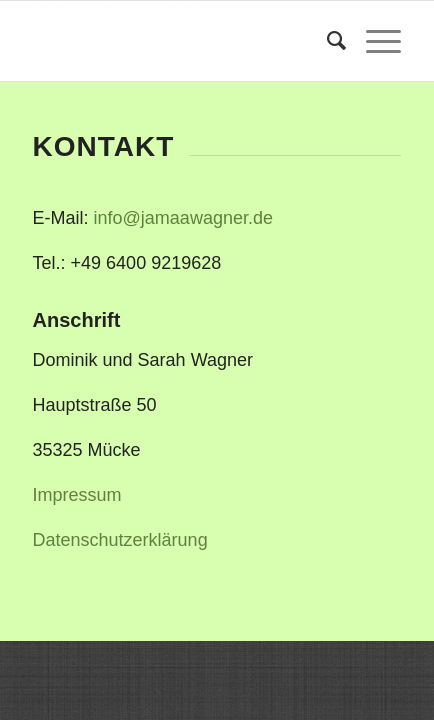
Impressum (77, 495)
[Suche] (326, 41)
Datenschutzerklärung (120, 540)
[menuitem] (326, 41)
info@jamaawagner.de (183, 218)
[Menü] (373, 41)
